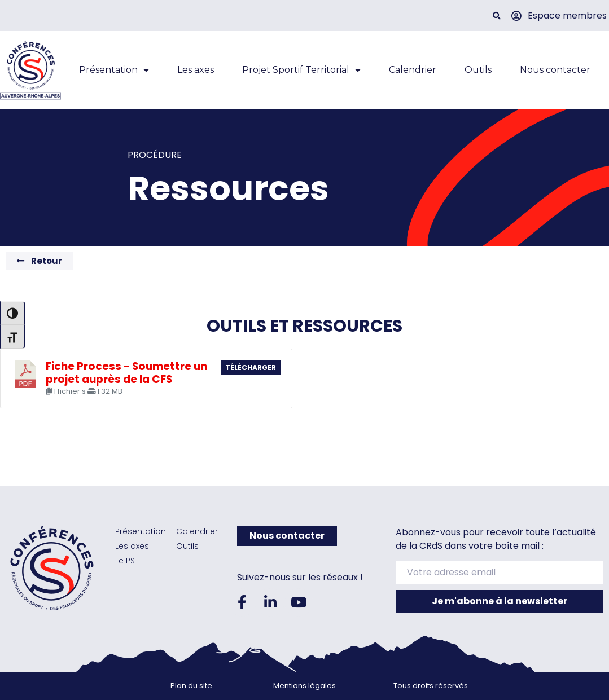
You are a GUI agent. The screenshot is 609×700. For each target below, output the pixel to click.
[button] (497, 16)
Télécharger (251, 367)
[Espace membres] (516, 16)
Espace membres (567, 16)
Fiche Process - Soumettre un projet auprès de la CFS (126, 373)
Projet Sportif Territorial (301, 70)
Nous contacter (555, 70)
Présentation (114, 70)
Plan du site (191, 686)
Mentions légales (304, 686)
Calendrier (413, 70)
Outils (478, 70)
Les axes (196, 70)
